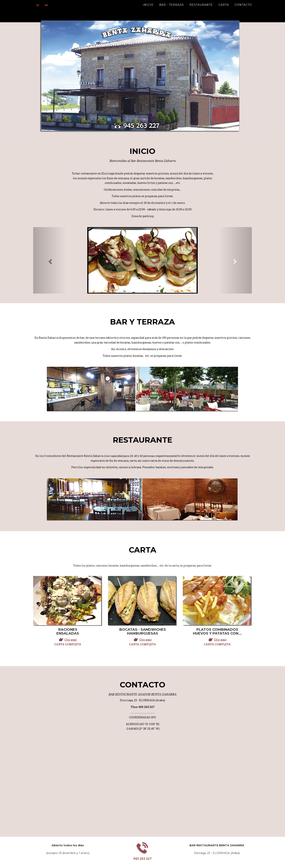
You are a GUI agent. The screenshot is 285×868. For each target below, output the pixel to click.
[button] (50, 260)
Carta (224, 10)
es (35, 10)
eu (42, 10)
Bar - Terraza (171, 10)
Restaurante (201, 10)
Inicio (148, 10)
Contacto (243, 10)
